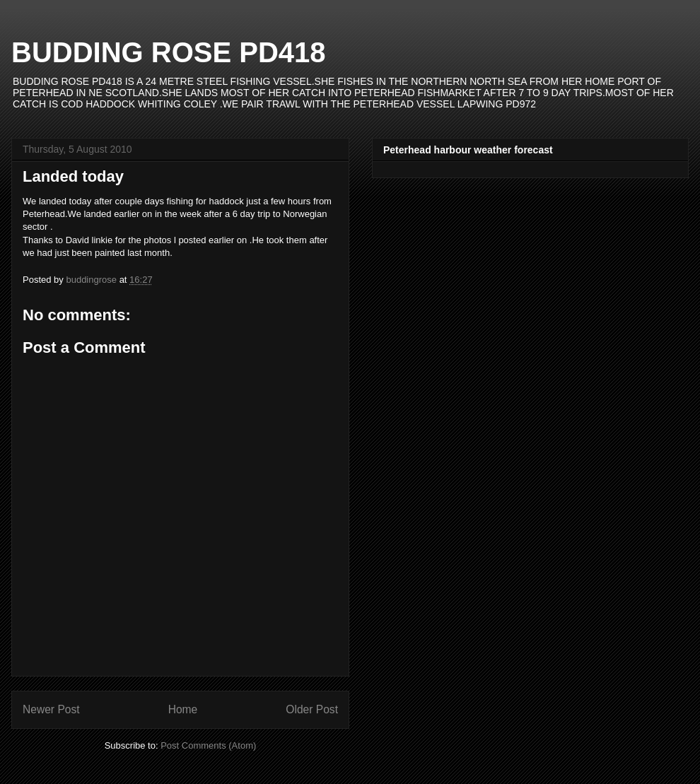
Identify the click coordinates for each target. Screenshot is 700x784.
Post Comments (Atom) (208, 745)
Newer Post (51, 709)
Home (183, 709)
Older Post (312, 709)
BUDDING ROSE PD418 (169, 52)
